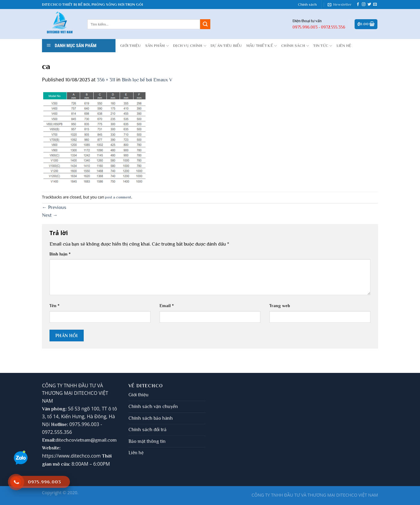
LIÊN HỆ (344, 45)
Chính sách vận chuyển (153, 407)
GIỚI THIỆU (130, 45)
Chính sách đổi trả (147, 430)
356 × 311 (106, 80)
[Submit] (205, 24)
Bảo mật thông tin (147, 441)
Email (167, 306)
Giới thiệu (138, 395)
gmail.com (106, 440)
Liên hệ (136, 453)
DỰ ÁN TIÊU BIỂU (226, 45)
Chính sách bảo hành (151, 418)
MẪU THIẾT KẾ (262, 46)
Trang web (280, 306)
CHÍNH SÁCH (295, 46)
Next (50, 215)
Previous (54, 207)
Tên (54, 306)
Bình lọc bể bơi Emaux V (147, 80)
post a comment (118, 197)
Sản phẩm (157, 46)
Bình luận (60, 254)
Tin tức (323, 46)
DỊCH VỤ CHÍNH (190, 46)
